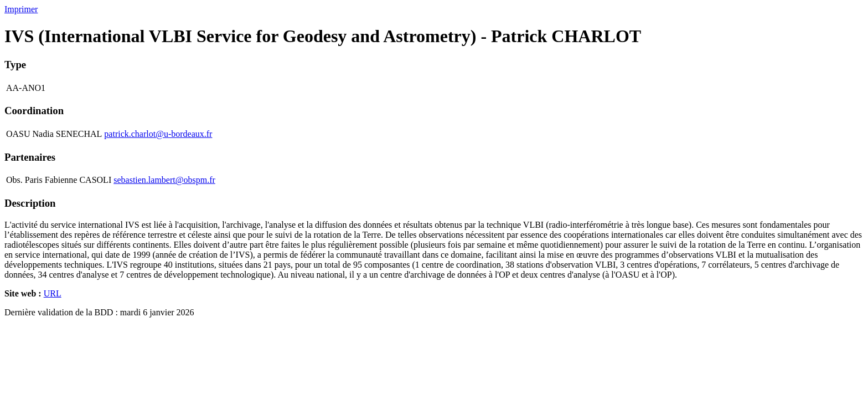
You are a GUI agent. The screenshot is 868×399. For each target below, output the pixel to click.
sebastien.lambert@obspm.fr (164, 180)
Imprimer (21, 9)
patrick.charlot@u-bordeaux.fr (158, 134)
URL (53, 293)
